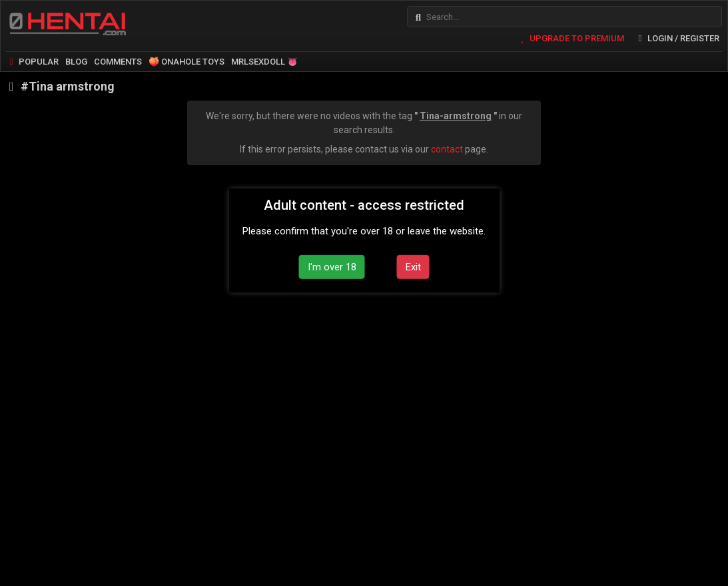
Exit (413, 266)
